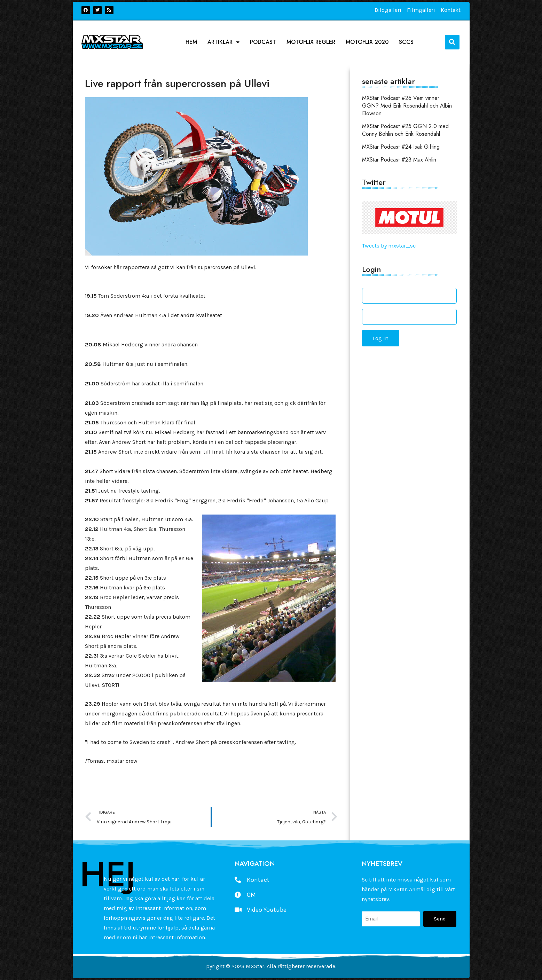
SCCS (406, 42)
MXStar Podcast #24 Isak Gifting (401, 147)
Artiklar (223, 42)
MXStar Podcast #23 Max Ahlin (399, 160)
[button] (452, 42)
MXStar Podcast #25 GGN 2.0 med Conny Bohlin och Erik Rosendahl (405, 130)
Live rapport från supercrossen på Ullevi (177, 83)
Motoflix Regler (311, 42)
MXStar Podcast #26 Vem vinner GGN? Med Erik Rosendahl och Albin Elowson (407, 106)
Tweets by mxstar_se (389, 246)
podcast (263, 42)
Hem (191, 42)
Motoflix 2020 (367, 42)
